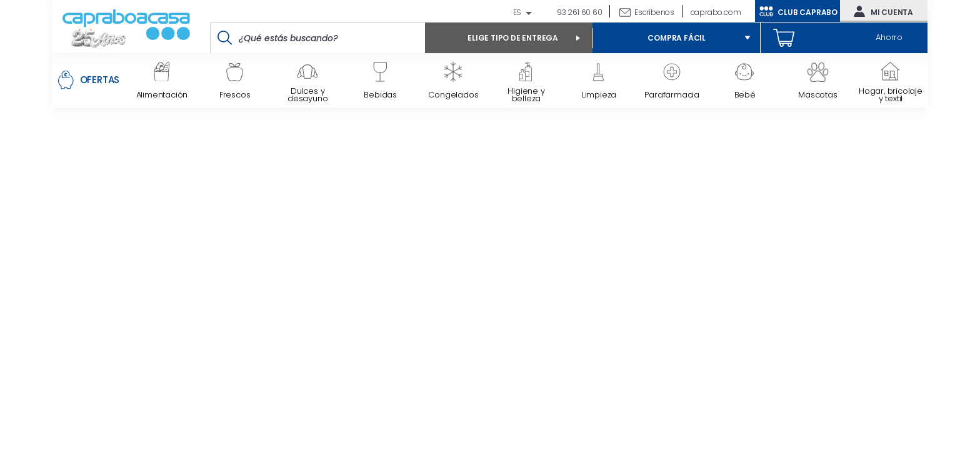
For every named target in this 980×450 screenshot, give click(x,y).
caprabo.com (716, 12)
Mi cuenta (881, 11)
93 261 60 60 (578, 12)
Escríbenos (654, 12)
